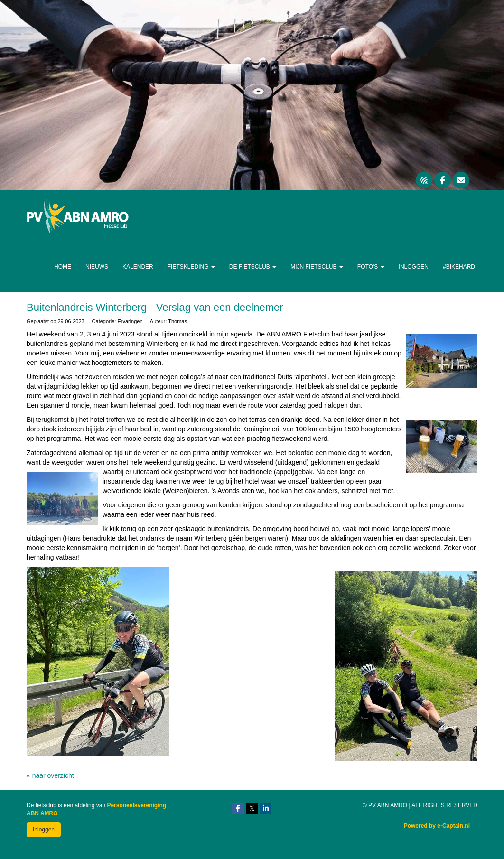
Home (63, 267)
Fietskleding (191, 267)
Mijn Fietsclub (317, 267)
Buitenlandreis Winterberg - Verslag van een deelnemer (155, 307)
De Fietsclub (253, 267)
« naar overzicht (50, 775)
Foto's (371, 267)
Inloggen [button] (44, 830)
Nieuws (97, 267)
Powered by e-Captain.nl (437, 826)
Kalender (138, 267)
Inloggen (414, 267)
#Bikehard (459, 267)
